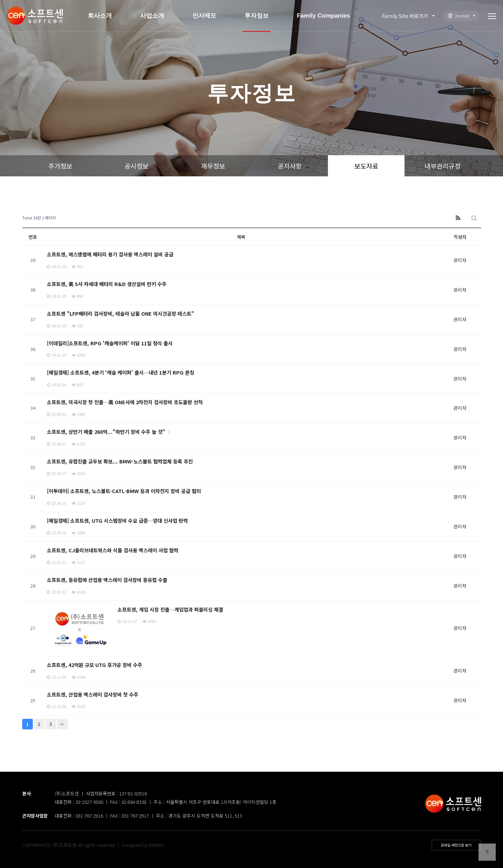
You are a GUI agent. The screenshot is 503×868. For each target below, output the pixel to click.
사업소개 (152, 16)
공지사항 (290, 166)
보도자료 (366, 166)
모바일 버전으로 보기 (456, 845)
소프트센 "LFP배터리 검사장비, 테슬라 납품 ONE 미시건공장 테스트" (121, 313)
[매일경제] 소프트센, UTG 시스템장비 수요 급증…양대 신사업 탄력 (117, 520)
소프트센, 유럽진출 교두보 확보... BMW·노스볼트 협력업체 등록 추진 (120, 461)
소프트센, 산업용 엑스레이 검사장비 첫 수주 (93, 694)
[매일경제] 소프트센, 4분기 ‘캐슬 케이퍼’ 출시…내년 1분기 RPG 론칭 (121, 372)
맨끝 (62, 724)
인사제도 (204, 16)
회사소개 (100, 16)
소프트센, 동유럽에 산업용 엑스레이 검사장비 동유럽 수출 (107, 580)
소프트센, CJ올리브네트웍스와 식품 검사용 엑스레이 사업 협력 (113, 550)
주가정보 (60, 166)
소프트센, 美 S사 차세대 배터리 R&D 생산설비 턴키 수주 (107, 284)
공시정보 (137, 166)
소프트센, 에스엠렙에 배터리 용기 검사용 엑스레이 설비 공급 (110, 254)
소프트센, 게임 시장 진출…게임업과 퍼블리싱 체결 (170, 609)
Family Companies (323, 16)
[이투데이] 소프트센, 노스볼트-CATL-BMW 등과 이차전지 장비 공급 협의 (124, 491)
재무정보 (213, 166)
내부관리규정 (443, 166)
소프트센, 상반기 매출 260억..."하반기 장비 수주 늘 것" (107, 432)
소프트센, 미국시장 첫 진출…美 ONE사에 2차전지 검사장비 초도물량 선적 (125, 402)
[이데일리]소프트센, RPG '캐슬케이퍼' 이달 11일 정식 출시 (110, 343)
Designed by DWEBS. (143, 845)
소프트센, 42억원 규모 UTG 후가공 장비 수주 (95, 665)
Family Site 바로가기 (405, 16)
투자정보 (257, 16)
